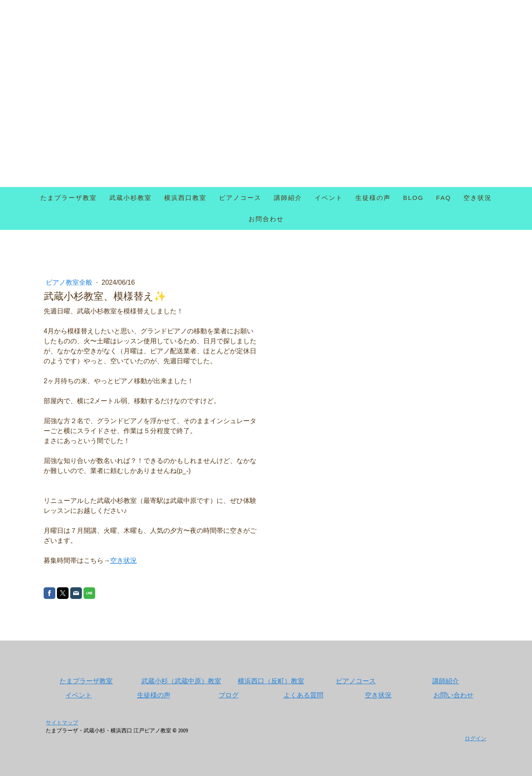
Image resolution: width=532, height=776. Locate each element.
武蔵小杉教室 (131, 198)
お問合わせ (266, 219)
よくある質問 (303, 695)
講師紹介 (288, 198)
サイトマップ (62, 722)
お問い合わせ (453, 695)
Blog (414, 198)
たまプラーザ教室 (69, 198)
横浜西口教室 (185, 198)
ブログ (229, 695)
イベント (329, 198)
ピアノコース (240, 198)
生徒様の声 (373, 198)
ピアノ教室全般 (70, 282)
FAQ (443, 198)
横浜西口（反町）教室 (271, 681)
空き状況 (478, 198)
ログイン (475, 738)
